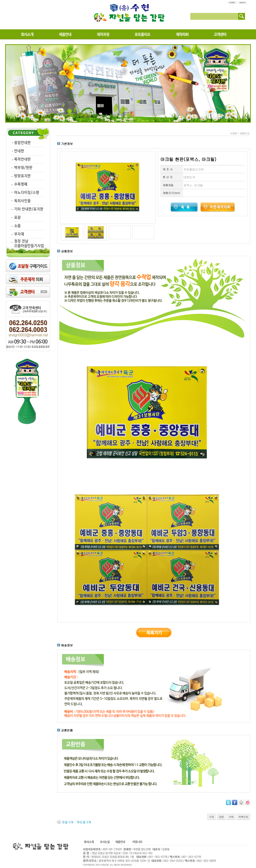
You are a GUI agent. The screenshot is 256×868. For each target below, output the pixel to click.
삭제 (231, 817)
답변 (221, 817)
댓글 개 (68, 822)
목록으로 (243, 817)
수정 (212, 817)
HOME (233, 133)
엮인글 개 (84, 822)
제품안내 (245, 133)
